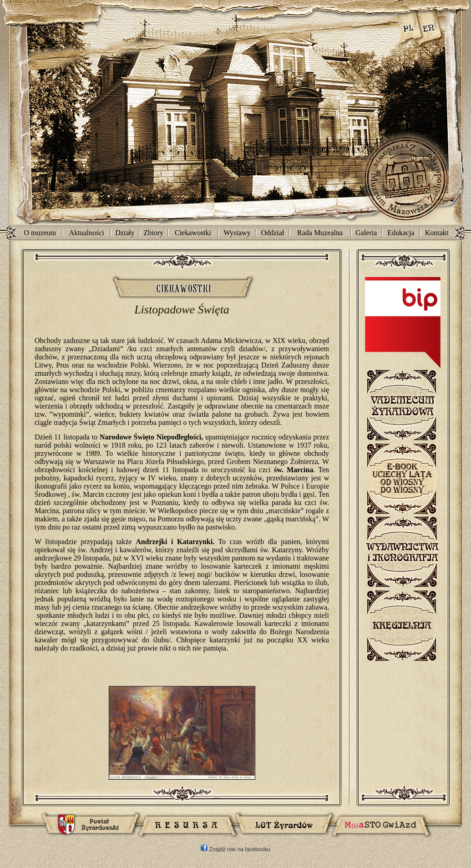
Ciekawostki (193, 233)
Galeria (366, 233)
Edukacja (401, 233)
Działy (125, 233)
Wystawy (237, 233)
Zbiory (154, 233)
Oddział (273, 233)
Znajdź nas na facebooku (235, 849)
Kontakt (437, 233)
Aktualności (86, 233)
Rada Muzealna (320, 233)
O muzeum (40, 233)
